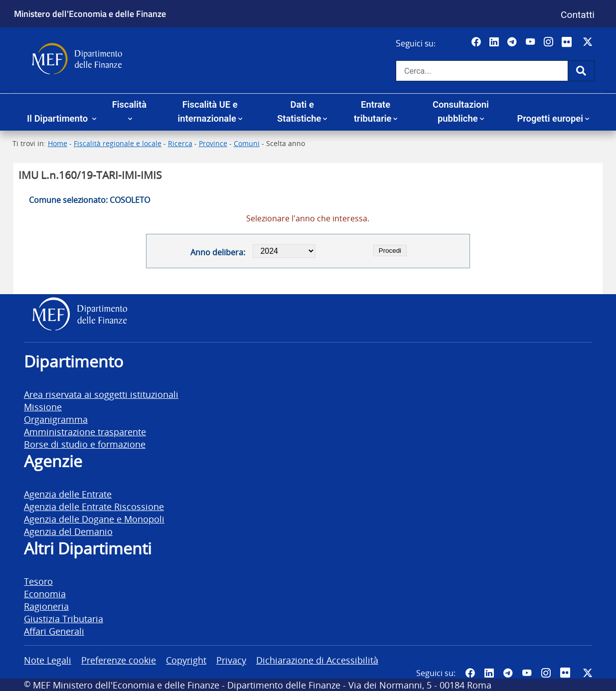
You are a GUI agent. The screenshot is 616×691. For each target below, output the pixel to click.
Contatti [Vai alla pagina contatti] (578, 15)
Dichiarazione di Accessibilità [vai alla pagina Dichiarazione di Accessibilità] (317, 660)
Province (213, 143)
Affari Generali (54, 631)
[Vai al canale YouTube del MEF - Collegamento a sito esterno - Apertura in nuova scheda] (532, 42)
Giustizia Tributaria (64, 618)
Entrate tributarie (373, 111)
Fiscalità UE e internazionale (208, 111)
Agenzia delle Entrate (68, 494)
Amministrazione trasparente (85, 432)
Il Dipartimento (59, 118)
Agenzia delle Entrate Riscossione (94, 506)
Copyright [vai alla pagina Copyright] (186, 660)
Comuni (247, 143)
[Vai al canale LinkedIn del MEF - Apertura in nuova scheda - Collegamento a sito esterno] (495, 42)
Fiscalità (129, 104)
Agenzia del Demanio (68, 531)
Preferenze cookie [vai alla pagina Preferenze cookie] (119, 660)
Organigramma (56, 419)
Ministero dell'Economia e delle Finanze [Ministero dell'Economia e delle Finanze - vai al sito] (90, 13)
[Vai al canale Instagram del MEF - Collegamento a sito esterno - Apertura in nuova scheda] (549, 42)
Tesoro (38, 581)
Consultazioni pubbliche (461, 111)
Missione (43, 407)
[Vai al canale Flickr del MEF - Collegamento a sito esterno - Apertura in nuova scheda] (569, 42)
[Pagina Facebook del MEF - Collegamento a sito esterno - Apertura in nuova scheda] (477, 42)
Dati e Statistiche (299, 111)
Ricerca (180, 143)
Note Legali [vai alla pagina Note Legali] (48, 660)
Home (58, 143)
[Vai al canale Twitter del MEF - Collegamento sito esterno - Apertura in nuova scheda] (589, 42)
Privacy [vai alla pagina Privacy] (231, 660)
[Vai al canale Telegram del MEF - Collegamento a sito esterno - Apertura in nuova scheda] (513, 42)
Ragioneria (46, 606)
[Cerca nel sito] (482, 71)
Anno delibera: (218, 252)
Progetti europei (550, 118)
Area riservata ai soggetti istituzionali (101, 394)
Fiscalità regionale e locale (118, 143)
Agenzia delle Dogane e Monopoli (94, 519)
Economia (45, 594)
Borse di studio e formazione (85, 444)
